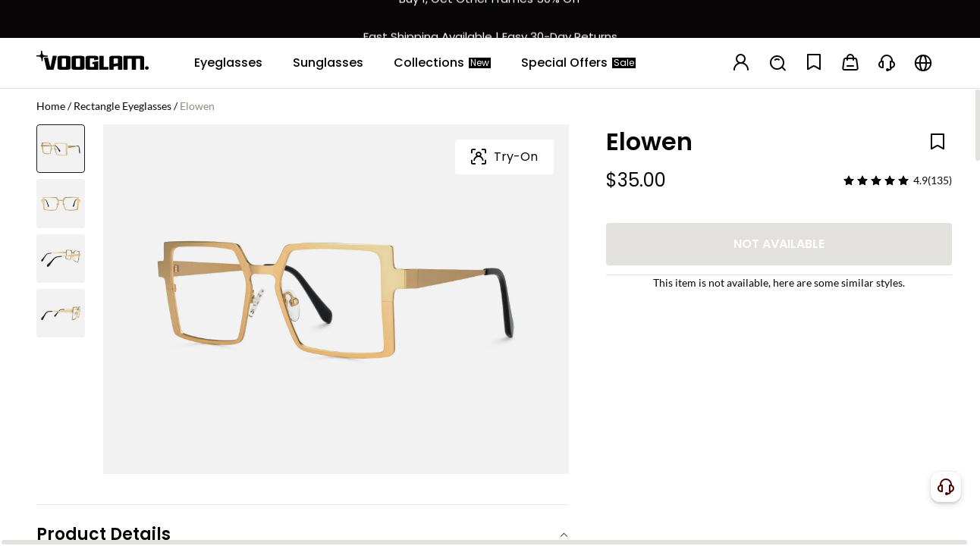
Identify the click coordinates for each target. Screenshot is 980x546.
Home (51, 106)
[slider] (876, 180)
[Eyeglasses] (228, 63)
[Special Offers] (578, 63)
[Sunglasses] (328, 63)
